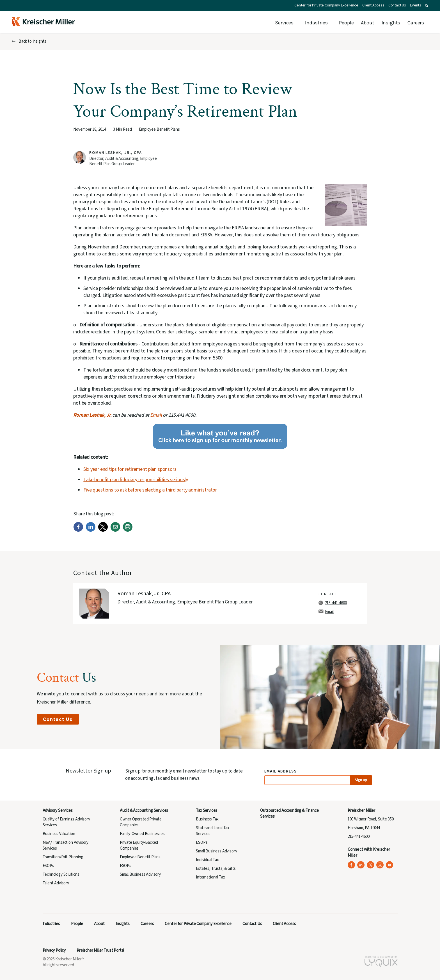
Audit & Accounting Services (144, 810)
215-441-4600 (336, 603)
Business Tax (207, 819)
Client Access (373, 5)
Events (416, 5)
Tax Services (207, 810)
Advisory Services (58, 810)
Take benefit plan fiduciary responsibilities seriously (136, 480)
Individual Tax (207, 860)
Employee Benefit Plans (159, 129)
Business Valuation (59, 834)
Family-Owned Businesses (142, 834)
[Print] (128, 530)
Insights (391, 23)
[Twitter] (103, 530)
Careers (416, 23)
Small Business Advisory (140, 874)
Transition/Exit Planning (63, 857)
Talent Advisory (56, 883)
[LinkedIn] (91, 530)
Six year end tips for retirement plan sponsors (130, 469)
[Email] (115, 530)
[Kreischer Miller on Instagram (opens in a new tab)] (380, 865)
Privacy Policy (54, 950)
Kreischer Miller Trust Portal (100, 950)
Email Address (281, 772)
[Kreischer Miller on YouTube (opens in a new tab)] (390, 865)
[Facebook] (78, 530)
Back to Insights (32, 41)
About (367, 23)
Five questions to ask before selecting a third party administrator (150, 490)
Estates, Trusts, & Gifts (216, 869)
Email (156, 415)
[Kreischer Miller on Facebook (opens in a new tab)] (351, 865)
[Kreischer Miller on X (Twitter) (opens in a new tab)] (371, 865)
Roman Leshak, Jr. (92, 415)
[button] (427, 6)
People (346, 23)
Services (284, 23)
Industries (316, 23)
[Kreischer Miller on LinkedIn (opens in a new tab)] (361, 865)
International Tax (210, 877)
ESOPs (48, 866)
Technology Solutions (61, 874)
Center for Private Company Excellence (326, 5)
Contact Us (397, 5)
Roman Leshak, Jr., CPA (115, 153)
